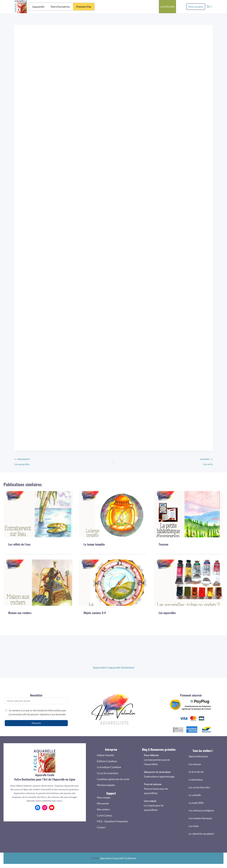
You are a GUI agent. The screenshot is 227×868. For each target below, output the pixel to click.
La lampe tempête (94, 553)
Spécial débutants (198, 757)
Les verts (164, 471)
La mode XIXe (196, 803)
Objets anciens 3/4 (95, 622)
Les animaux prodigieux (201, 811)
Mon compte (196, 7)
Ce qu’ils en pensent (107, 773)
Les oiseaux (195, 764)
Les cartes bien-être (199, 787)
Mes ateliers (104, 809)
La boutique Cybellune (109, 767)
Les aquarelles (63, 471)
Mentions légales (106, 785)
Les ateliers (167, 7)
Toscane (163, 553)
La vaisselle (195, 795)
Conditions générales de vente (113, 779)
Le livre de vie (196, 772)
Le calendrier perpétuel (201, 834)
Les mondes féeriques (200, 818)
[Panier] (210, 7)
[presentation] (38, 523)
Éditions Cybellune (107, 761)
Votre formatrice (60, 7)
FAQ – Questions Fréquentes (112, 821)
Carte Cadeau (105, 815)
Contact (101, 827)
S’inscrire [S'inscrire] (36, 723)
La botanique (196, 780)
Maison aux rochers (20, 622)
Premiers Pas (84, 7)
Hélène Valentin (105, 755)
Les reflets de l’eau (19, 553)
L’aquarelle (38, 7)
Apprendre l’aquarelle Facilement (118, 858)
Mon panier (103, 804)
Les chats (194, 826)
